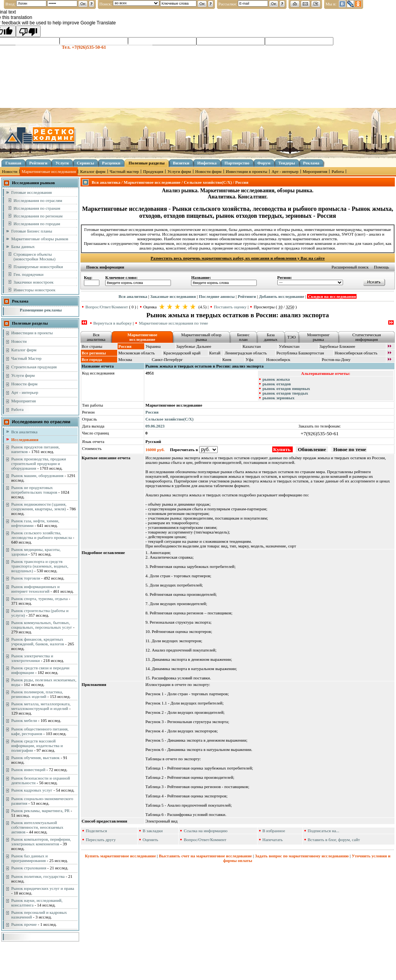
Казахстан (252, 346)
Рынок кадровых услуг (32, 790)
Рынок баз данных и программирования (29, 858)
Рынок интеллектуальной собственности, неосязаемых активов (37, 827)
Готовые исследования (32, 192)
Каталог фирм (93, 171)
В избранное (274, 831)
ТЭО (292, 337)
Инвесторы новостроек (34, 290)
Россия (152, 412)
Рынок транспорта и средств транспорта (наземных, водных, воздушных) (40, 566)
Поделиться (96, 831)
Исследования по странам (37, 208)
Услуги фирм (179, 171)
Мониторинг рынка (318, 337)
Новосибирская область (356, 353)
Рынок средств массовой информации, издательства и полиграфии (37, 746)
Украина (153, 346)
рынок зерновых (279, 398)
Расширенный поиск (350, 267)
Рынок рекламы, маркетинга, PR (40, 811)
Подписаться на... (324, 831)
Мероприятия (315, 171)
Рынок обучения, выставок (35, 758)
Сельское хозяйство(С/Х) (169, 419)
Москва (125, 359)
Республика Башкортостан (300, 353)
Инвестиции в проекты (247, 171)
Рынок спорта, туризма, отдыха (39, 599)
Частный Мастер (26, 358)
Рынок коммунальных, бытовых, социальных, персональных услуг (42, 625)
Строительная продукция (34, 367)
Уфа (249, 359)
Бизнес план (243, 337)
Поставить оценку (230, 307)
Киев (227, 359)
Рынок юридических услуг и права (43, 888)
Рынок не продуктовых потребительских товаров (34, 490)
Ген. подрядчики (28, 274)
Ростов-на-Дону (336, 359)
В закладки (153, 831)
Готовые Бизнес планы (32, 231)
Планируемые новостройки (38, 267)
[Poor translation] (28, 31)
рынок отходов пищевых (286, 388)
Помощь (381, 267)
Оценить (150, 840)
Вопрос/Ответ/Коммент (107, 307)
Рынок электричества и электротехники (32, 658)
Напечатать (272, 840)
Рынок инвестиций (28, 770)
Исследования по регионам (38, 216)
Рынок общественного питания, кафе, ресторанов (40, 731)
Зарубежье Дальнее (194, 346)
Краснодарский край (182, 353)
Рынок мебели (24, 720)
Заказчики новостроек (33, 282)
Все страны (92, 346)
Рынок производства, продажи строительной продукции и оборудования (39, 463)
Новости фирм (208, 171)
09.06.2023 (155, 426)
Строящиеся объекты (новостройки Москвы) (34, 257)
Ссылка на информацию (206, 831)
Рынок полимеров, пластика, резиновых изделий (37, 694)
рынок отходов (277, 384)
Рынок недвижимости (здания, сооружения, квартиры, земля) (39, 506)
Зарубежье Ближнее (337, 346)
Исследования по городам (37, 224)
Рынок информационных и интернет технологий (35, 589)
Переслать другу (101, 840)
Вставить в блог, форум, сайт (334, 840)
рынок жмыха (276, 379)
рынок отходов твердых (285, 393)
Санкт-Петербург (167, 359)
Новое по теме (349, 449)
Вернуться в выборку (112, 323)
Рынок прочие (24, 924)
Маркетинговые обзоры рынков (40, 239)
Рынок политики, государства (38, 876)
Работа (338, 171)
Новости (10, 171)
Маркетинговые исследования (49, 171)
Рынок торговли (26, 578)
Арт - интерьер (285, 171)
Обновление (312, 449)
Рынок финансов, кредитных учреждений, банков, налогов (38, 641)
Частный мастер (124, 171)
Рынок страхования (29, 868)
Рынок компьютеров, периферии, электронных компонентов (41, 841)
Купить (282, 449)
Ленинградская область (246, 353)
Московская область (137, 353)
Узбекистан (289, 346)
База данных (271, 337)
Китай (215, 353)
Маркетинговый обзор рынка (201, 337)
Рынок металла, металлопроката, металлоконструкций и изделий (41, 706)
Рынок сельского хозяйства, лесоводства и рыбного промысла (42, 535)
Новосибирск (278, 359)
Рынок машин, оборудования (37, 475)
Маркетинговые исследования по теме (173, 323)
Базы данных (23, 246)
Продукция (153, 171)
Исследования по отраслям (38, 200)
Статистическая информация (367, 337)
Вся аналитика (24, 432)
